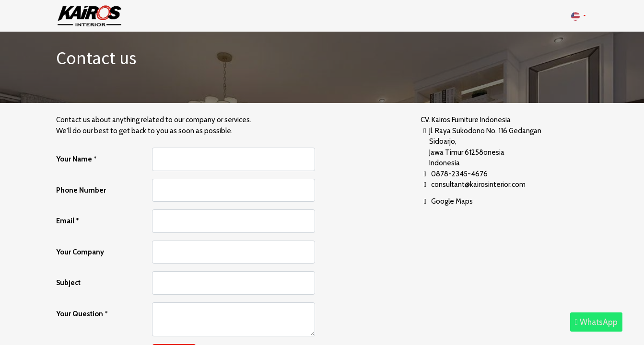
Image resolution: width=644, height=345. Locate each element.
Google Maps (452, 201)
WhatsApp (596, 322)
